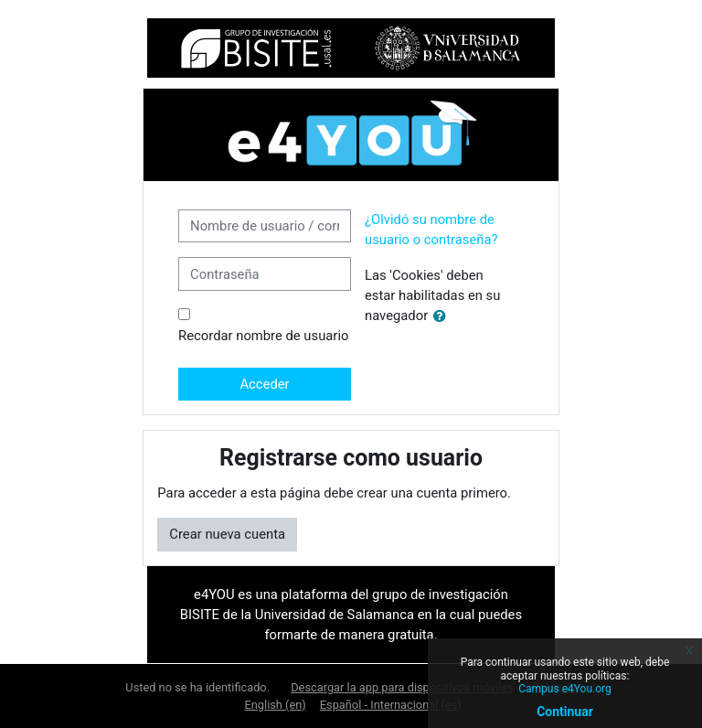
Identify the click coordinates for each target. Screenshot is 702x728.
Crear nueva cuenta (227, 534)
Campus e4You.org (564, 689)
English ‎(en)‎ (276, 705)
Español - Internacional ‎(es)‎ (391, 705)
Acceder (264, 384)
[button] (443, 316)
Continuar (565, 712)
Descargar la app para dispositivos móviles (402, 687)
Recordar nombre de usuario (263, 336)
